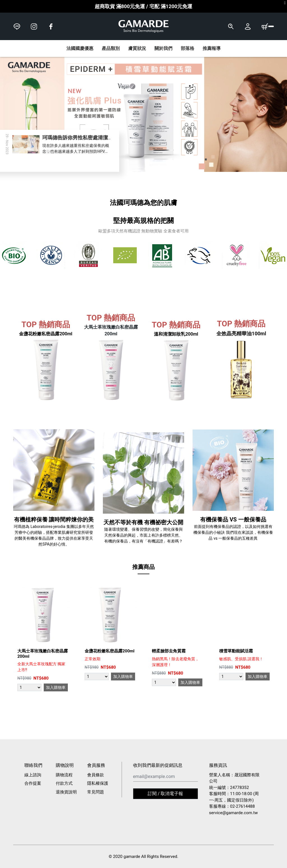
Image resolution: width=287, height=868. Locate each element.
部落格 (188, 48)
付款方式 (64, 783)
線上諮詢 (33, 775)
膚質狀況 (137, 48)
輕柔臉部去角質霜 (169, 651)
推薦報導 (212, 48)
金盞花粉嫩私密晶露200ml (110, 651)
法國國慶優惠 (80, 48)
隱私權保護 (98, 783)
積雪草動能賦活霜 (236, 651)
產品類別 (111, 48)
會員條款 (96, 775)
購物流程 (64, 775)
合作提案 (33, 783)
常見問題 (96, 792)
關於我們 (163, 48)
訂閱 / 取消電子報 (166, 794)
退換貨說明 (66, 792)
